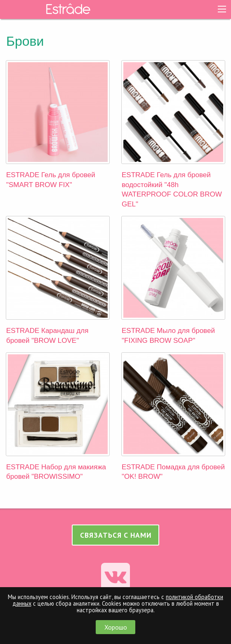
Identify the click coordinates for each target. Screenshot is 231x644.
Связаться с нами (116, 535)
